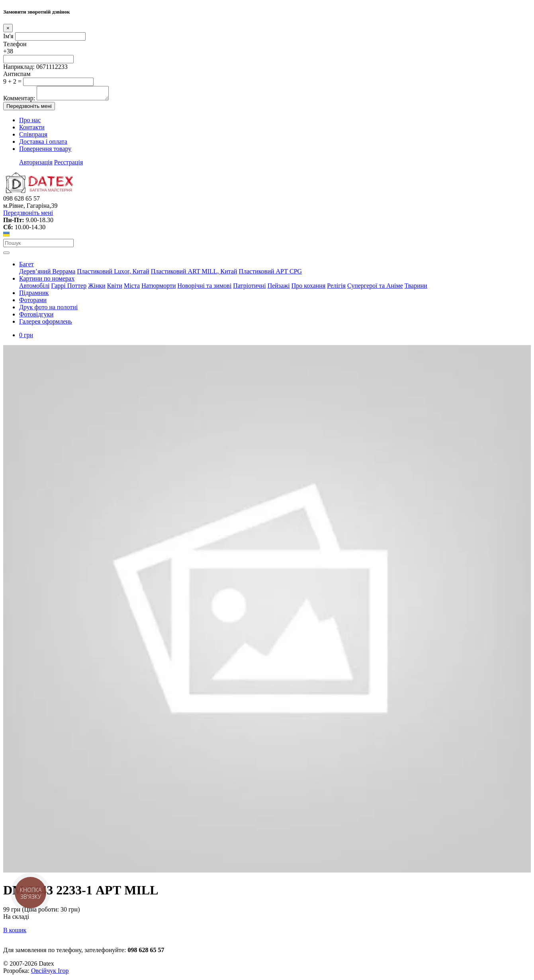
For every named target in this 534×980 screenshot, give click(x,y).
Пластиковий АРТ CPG (270, 274)
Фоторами (33, 302)
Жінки (97, 288)
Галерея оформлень (46, 324)
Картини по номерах (47, 281)
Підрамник (34, 295)
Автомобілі (34, 288)
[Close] (8, 28)
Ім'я (8, 36)
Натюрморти (158, 288)
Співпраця (33, 137)
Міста (132, 288)
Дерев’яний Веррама (47, 274)
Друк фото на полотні (48, 309)
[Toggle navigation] (6, 255)
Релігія (336, 288)
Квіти (115, 288)
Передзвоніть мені (29, 108)
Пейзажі (279, 288)
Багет (26, 266)
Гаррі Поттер (69, 288)
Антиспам (17, 74)
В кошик (15, 932)
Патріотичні (249, 288)
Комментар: (19, 101)
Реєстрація (68, 165)
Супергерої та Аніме (375, 288)
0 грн (26, 337)
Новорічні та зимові (205, 288)
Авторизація (36, 165)
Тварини (416, 288)
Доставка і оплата (43, 144)
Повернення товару (45, 151)
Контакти (32, 130)
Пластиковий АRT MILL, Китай (194, 274)
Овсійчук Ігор (50, 973)
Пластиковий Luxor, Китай (113, 274)
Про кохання (309, 288)
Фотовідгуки (36, 317)
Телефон (15, 44)
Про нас (30, 122)
